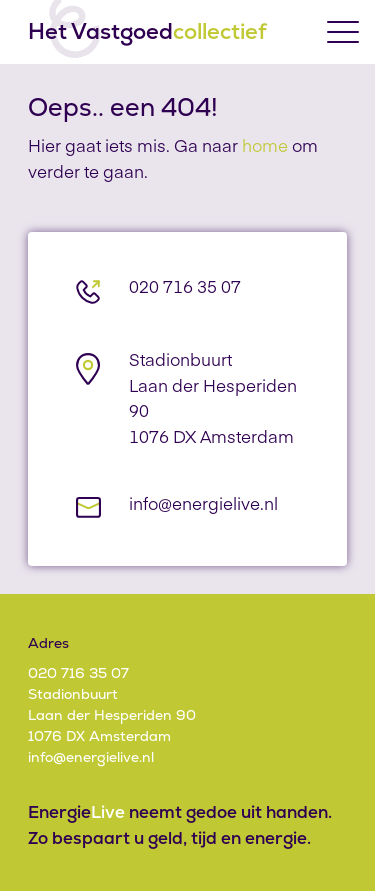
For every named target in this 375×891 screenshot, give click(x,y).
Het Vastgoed (147, 32)
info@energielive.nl (203, 503)
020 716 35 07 (185, 286)
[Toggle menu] (343, 32)
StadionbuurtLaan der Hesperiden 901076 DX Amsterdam (112, 715)
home (265, 145)
